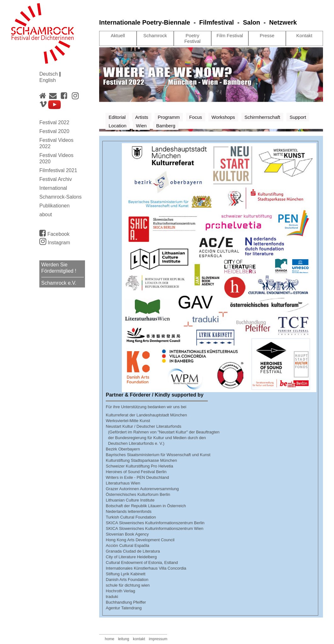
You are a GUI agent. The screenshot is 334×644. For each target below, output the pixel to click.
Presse (267, 35)
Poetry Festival (192, 38)
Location (118, 126)
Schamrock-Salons (60, 197)
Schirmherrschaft (262, 117)
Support (298, 117)
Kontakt (304, 35)
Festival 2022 (54, 122)
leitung (124, 639)
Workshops (223, 117)
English (48, 80)
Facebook (54, 233)
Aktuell (118, 35)
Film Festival (230, 35)
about (46, 215)
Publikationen (54, 206)
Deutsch (49, 74)
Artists (142, 117)
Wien (141, 126)
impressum (158, 639)
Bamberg (166, 126)
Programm (169, 117)
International (53, 188)
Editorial (117, 117)
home (110, 639)
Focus (196, 117)
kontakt (139, 639)
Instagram (55, 243)
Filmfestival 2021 (58, 170)
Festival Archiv (56, 179)
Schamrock (155, 35)
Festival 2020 (54, 131)
